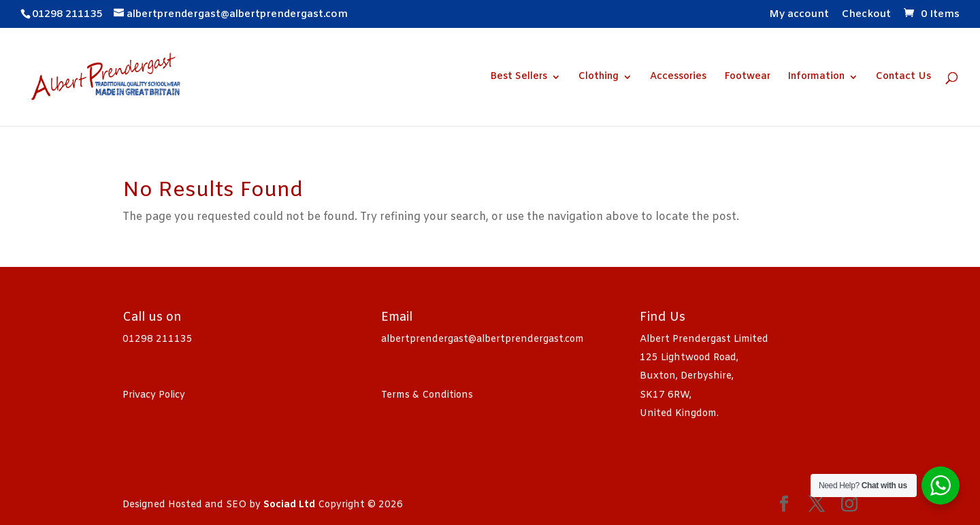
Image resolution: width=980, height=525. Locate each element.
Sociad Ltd (289, 505)
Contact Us (903, 78)
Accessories (678, 78)
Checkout (866, 15)
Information (816, 78)
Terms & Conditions (427, 395)
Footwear (747, 78)
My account (799, 15)
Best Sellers (519, 78)
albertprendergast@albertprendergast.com (483, 339)
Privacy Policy (154, 395)
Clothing (599, 78)
